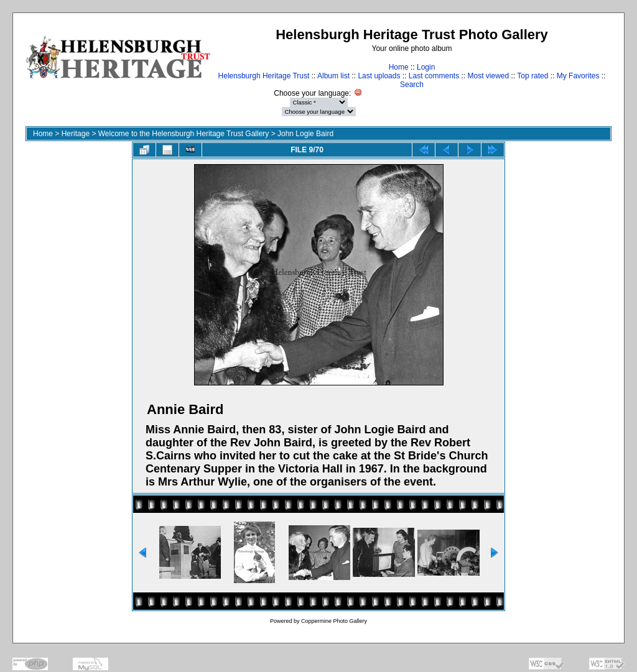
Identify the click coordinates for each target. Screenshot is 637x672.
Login (426, 67)
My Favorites (578, 76)
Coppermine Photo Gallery (334, 621)
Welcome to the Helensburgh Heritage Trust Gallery (184, 134)
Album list (333, 76)
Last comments (434, 76)
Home (399, 67)
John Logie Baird (305, 134)
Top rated (532, 76)
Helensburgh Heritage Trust (264, 76)
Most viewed (489, 76)
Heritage (76, 134)
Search (412, 85)
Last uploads (379, 76)
